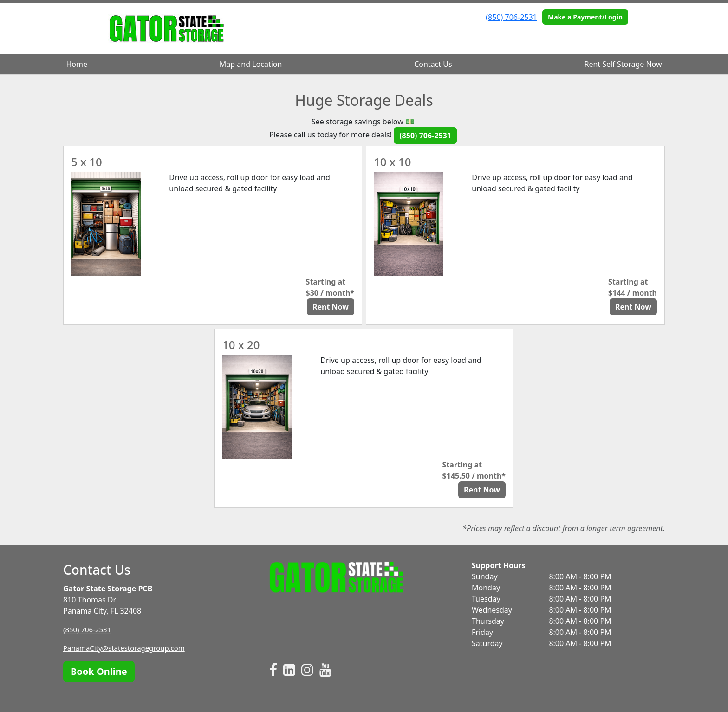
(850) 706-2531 (511, 17)
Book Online (99, 671)
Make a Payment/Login (585, 17)
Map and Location (251, 64)
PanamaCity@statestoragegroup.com (128, 648)
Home (77, 64)
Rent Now (331, 307)
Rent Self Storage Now (623, 64)
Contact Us (433, 64)
